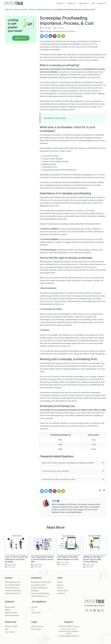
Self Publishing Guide (13, 582)
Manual (8, 610)
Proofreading (48, 31)
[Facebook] (42, 36)
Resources (84, 3)
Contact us (61, 593)
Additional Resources (13, 593)
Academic (36, 578)
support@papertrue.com (70, 636)
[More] (63, 36)
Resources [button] (11, 622)
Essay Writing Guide (39, 585)
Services (61, 3)
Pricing (60, 582)
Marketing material (12, 615)
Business (10, 602)
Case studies (10, 632)
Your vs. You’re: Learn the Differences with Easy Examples (16, 559)
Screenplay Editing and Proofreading (64, 31)
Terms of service (37, 626)
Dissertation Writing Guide (41, 582)
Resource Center (11, 626)
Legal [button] (34, 622)
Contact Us (101, 3)
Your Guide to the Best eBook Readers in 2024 (68, 558)
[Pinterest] (55, 36)
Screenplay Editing (59, 118)
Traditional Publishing (13, 591)
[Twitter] (46, 36)
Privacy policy (36, 629)
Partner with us (63, 591)
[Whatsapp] (59, 36)
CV (33, 610)
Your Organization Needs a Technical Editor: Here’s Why (42, 559)
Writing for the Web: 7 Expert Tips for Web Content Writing (93, 559)
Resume (35, 607)
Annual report (10, 607)
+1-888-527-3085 (65, 626)
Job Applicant (39, 602)
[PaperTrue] (95, 601)
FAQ (93, 3)
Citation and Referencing (40, 593)
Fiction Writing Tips (12, 588)
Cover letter (36, 613)
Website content (11, 613)
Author (9, 578)
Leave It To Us (21, 38)
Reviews (60, 588)
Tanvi (54, 501)
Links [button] (60, 578)
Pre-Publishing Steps (13, 585)
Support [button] (69, 622)
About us (61, 585)
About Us (72, 3)
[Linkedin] (50, 36)
